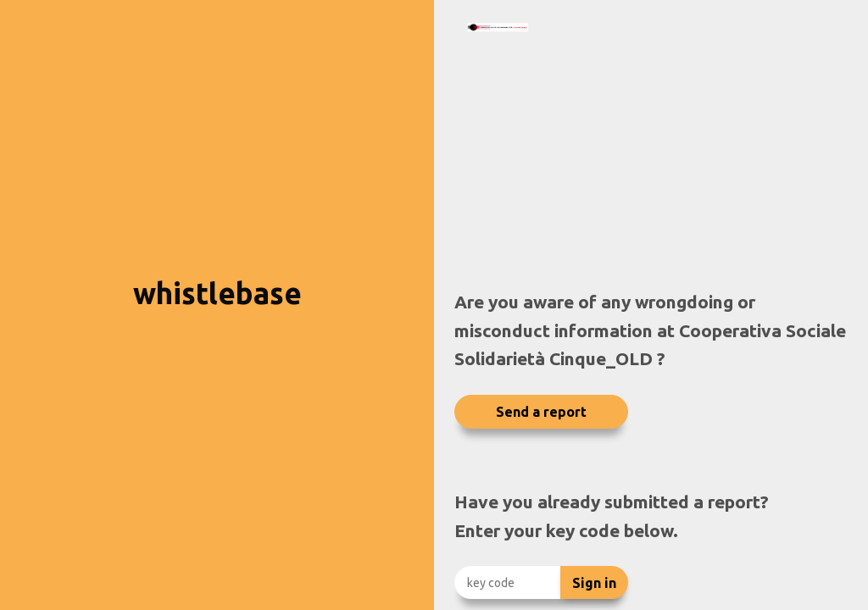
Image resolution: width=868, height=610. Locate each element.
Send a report (541, 412)
